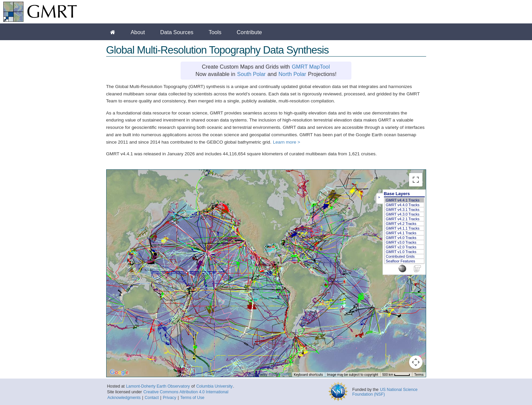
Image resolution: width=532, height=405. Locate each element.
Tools (215, 32)
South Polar (251, 74)
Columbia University (215, 386)
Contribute (249, 32)
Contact (152, 398)
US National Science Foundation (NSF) (385, 392)
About (138, 32)
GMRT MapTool (311, 67)
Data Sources (177, 32)
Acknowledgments (124, 398)
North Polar (292, 74)
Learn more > (287, 142)
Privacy (170, 398)
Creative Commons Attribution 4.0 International (186, 392)
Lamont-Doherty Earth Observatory (158, 386)
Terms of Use (192, 398)
